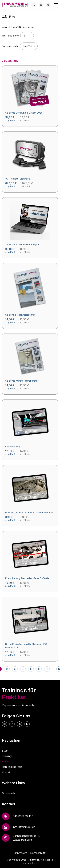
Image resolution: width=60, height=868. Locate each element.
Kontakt (7, 772)
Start (5, 751)
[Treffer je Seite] (27, 36)
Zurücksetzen (10, 61)
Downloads (9, 793)
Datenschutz (38, 853)
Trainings (7, 756)
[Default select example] (29, 46)
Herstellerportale (12, 767)
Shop (7, 762)
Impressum (21, 853)
